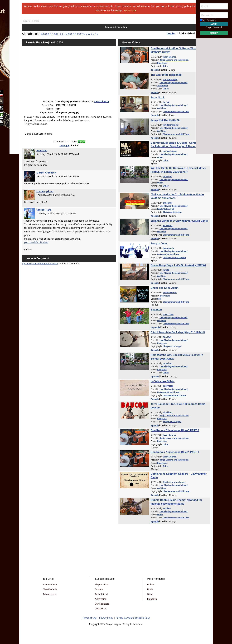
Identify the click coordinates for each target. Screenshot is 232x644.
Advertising (105, 599)
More (10, 63)
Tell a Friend (106, 594)
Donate (104, 589)
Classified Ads (64, 589)
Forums (12, 29)
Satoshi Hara (74, 96)
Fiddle (145, 589)
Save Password (208, 20)
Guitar (145, 594)
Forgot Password (214, 27)
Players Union (107, 584)
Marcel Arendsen (63, 170)
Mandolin (147, 599)
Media (11, 54)
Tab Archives (63, 594)
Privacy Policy (106, 618)
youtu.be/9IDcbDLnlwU (53, 247)
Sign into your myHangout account (57, 268)
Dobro (146, 584)
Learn (11, 46)
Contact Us (105, 609)
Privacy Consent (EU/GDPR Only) (133, 618)
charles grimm (62, 189)
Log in (162, 33)
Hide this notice (147, 10)
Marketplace (15, 37)
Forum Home (64, 584)
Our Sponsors (107, 604)
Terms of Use (89, 618)
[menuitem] (18, 29)
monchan (59, 148)
